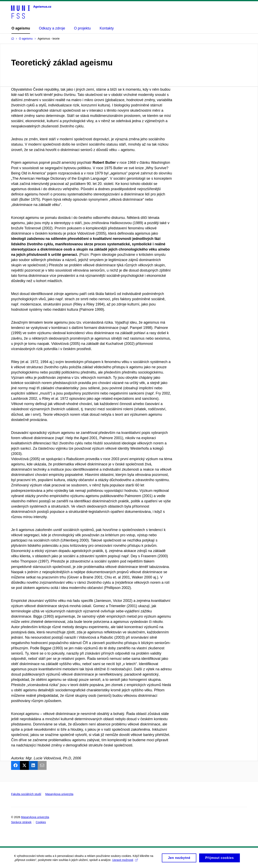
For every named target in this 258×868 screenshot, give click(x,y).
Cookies (41, 822)
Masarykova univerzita (59, 794)
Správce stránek (21, 822)
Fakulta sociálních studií (26, 794)
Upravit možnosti (125, 862)
